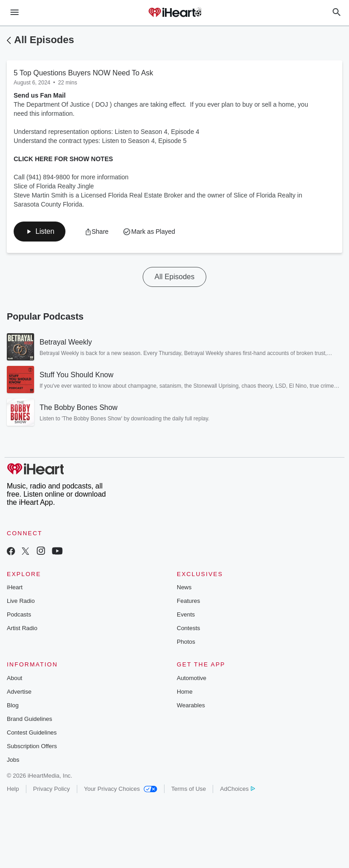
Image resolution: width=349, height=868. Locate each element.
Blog (13, 705)
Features (188, 601)
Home (185, 692)
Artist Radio (22, 628)
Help (13, 789)
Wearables (191, 705)
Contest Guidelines (32, 732)
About (15, 678)
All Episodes (44, 40)
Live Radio (21, 601)
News (184, 587)
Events (186, 614)
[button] (40, 232)
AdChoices (237, 789)
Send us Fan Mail (40, 95)
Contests (188, 628)
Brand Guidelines (30, 719)
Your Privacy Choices (121, 789)
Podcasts (19, 614)
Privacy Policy (52, 789)
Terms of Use (189, 789)
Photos (186, 642)
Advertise (19, 692)
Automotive (192, 678)
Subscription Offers (32, 746)
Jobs (13, 760)
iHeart (15, 587)
